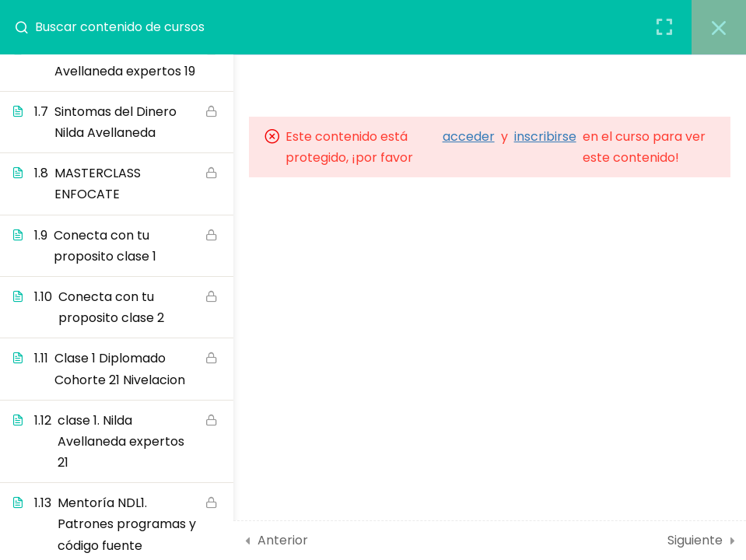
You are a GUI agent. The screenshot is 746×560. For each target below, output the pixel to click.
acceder (469, 136)
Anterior (283, 540)
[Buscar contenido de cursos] (28, 27)
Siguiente (695, 540)
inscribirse (545, 136)
